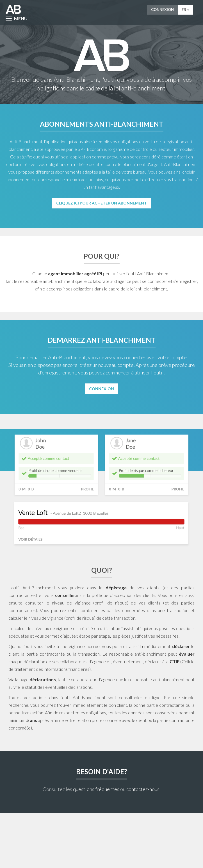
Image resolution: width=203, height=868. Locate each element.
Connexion (162, 10)
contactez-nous (143, 789)
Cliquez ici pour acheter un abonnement (101, 203)
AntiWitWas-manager (13, 10)
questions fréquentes (96, 789)
